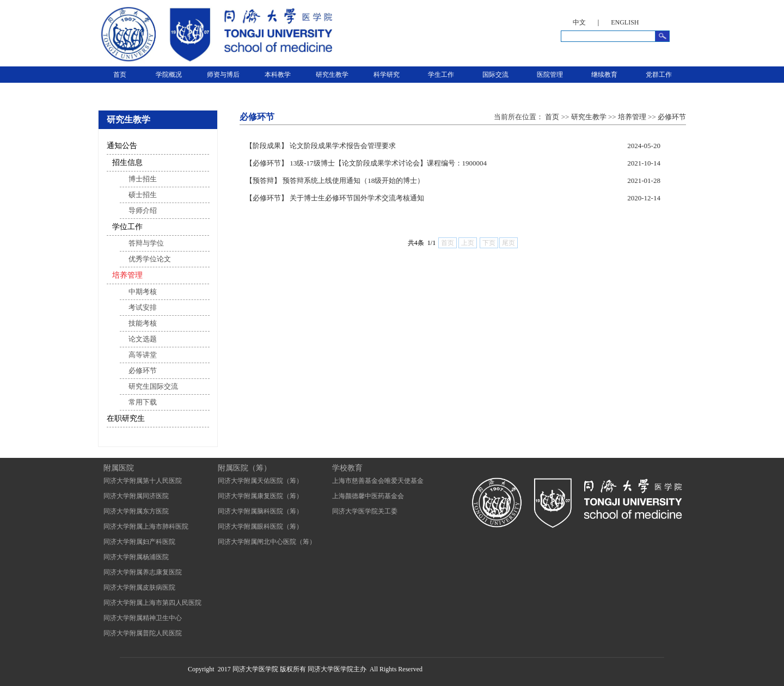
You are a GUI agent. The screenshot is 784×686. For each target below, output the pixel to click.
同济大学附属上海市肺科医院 (146, 526)
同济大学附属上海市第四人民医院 (152, 603)
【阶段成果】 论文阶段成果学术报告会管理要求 (321, 146)
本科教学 (278, 75)
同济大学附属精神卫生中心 (143, 618)
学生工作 (441, 75)
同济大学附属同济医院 (136, 496)
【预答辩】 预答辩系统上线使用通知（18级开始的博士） (335, 180)
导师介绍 (143, 210)
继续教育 (604, 75)
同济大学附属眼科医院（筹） (260, 526)
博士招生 (143, 179)
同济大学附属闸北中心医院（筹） (267, 542)
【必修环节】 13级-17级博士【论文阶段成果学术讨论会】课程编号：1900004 (366, 163)
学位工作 (127, 227)
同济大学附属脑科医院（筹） (260, 511)
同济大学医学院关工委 (365, 511)
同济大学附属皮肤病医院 (139, 587)
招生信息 (127, 163)
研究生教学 (332, 75)
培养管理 (127, 275)
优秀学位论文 (150, 259)
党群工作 (659, 75)
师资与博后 (223, 75)
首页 (120, 75)
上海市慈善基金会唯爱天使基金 (378, 481)
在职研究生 (126, 418)
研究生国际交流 (153, 386)
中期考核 (143, 292)
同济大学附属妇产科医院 (139, 542)
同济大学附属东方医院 (136, 511)
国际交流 (495, 75)
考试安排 (143, 307)
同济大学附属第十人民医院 (143, 481)
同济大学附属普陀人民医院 (143, 633)
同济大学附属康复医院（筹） (260, 496)
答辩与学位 (146, 243)
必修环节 (143, 370)
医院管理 (550, 75)
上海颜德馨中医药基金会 (368, 496)
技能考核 (143, 323)
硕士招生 (143, 195)
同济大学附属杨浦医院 (136, 557)
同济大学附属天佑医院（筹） (260, 481)
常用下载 (143, 402)
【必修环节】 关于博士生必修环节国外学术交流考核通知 (335, 198)
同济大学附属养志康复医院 (143, 572)
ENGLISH (625, 22)
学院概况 (169, 75)
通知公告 (122, 146)
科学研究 (387, 75)
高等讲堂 (143, 355)
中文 (579, 22)
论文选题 (143, 339)
